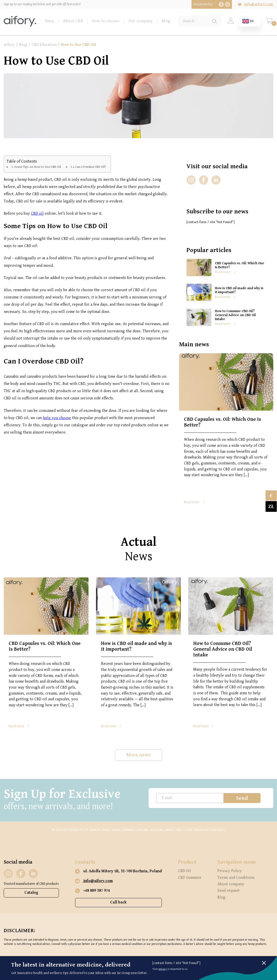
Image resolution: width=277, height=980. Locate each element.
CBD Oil (185, 871)
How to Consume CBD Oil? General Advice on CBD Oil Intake (235, 315)
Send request (229, 891)
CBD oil (37, 214)
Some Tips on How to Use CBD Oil (38, 167)
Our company (141, 21)
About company (231, 884)
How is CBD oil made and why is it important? (239, 290)
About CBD (73, 21)
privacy (163, 969)
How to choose (106, 21)
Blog (166, 21)
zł (271, 506)
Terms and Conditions (236, 878)
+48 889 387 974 (92, 891)
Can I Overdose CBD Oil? (91, 167)
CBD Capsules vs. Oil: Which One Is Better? (240, 265)
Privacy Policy (230, 871)
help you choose (57, 418)
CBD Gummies (190, 878)
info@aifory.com (259, 4)
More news (138, 755)
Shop (50, 21)
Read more (223, 272)
